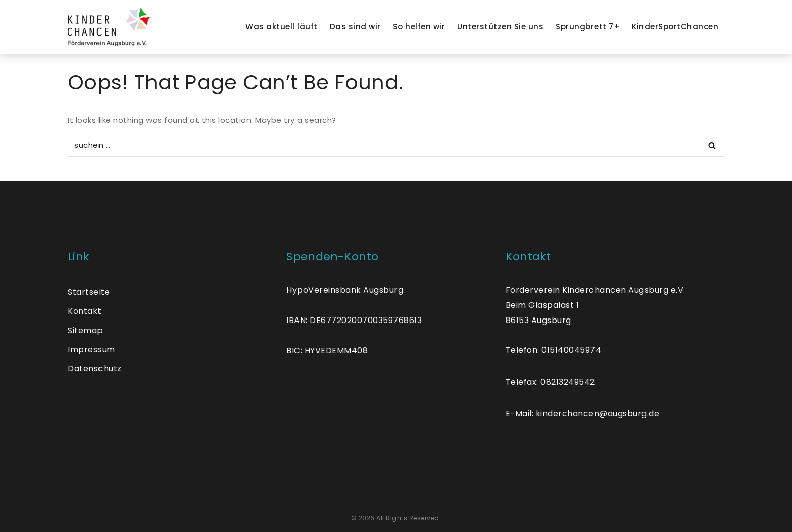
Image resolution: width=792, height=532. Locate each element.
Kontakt (85, 311)
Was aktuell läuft (282, 26)
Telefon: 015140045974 (554, 350)
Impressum (91, 350)
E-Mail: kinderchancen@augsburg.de (583, 414)
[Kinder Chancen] (109, 27)
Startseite (89, 292)
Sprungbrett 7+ (588, 26)
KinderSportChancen (675, 26)
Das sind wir (355, 26)
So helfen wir (419, 26)
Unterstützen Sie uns (500, 26)
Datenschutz (95, 369)
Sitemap (85, 330)
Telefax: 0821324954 (548, 382)
